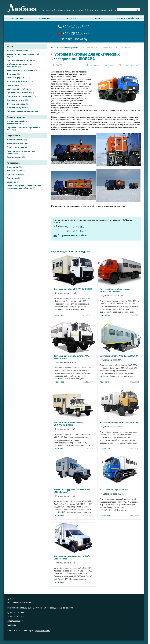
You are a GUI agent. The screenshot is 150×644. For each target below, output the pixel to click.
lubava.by (12, 625)
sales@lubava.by (15, 621)
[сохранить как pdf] (129, 65)
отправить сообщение (128, 18)
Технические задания (19, 144)
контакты (72, 18)
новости (99, 18)
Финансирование (17, 140)
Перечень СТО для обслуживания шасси (23, 129)
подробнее (59, 315)
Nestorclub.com (44, 630)
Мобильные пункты (18, 108)
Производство (15, 174)
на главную (17, 18)
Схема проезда (16, 157)
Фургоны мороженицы (20, 81)
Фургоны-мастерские (20, 51)
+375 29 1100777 (74, 33)
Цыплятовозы (15, 85)
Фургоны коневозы (18, 104)
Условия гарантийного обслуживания (18, 122)
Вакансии (13, 182)
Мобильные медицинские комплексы (19, 65)
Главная (55, 48)
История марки (16, 171)
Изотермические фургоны (22, 60)
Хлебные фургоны (17, 100)
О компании (14, 167)
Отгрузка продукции (18, 147)
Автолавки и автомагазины (22, 70)
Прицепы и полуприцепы (21, 96)
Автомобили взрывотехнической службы (23, 55)
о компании (44, 18)
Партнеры (13, 178)
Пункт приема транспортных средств (21, 152)
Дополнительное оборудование (24, 111)
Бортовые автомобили (19, 89)
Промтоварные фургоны (20, 93)
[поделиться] (92, 65)
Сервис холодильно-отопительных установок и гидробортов (24, 187)
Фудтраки (13, 74)
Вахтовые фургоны (18, 78)
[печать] (109, 65)
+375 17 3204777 (74, 26)
